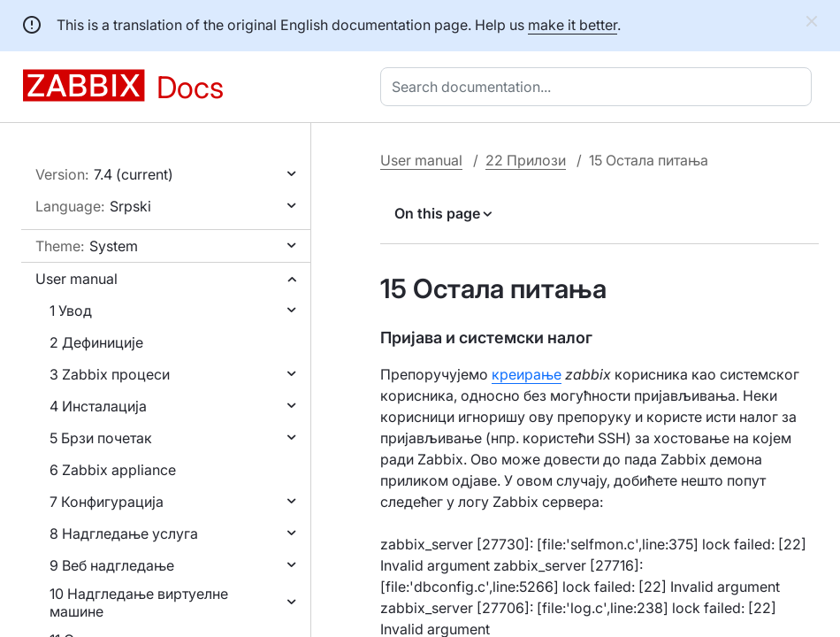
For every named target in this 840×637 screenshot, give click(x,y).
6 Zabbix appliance (113, 470)
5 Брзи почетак (101, 438)
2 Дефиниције (96, 342)
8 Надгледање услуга (124, 533)
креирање (527, 374)
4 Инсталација (98, 406)
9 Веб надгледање (112, 565)
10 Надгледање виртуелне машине (139, 602)
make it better (573, 25)
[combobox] (599, 87)
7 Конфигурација (107, 502)
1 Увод (71, 311)
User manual (76, 279)
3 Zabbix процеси (110, 374)
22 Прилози (526, 160)
